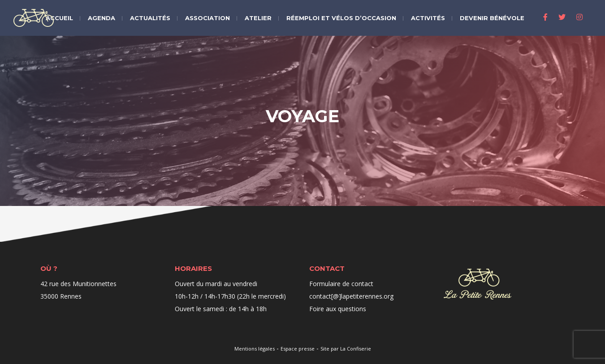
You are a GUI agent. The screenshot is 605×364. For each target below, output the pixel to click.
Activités (428, 18)
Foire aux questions (338, 309)
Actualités (150, 18)
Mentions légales (255, 349)
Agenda (102, 18)
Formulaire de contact (341, 284)
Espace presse (298, 349)
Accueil (59, 18)
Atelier (258, 18)
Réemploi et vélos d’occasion (341, 18)
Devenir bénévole (492, 18)
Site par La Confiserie (346, 349)
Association (207, 18)
